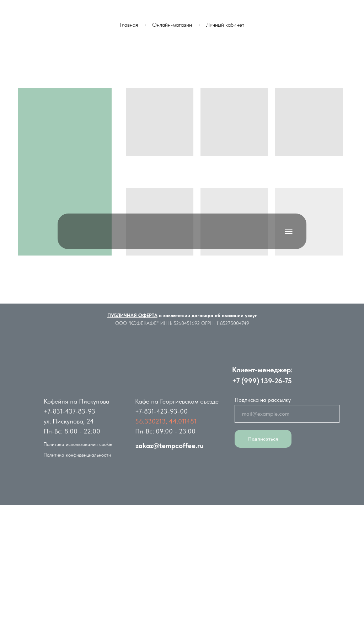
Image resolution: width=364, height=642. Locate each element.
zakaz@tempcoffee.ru (170, 446)
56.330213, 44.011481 (166, 421)
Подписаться (263, 439)
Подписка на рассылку (263, 400)
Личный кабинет (225, 25)
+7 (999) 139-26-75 (262, 381)
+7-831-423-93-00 (161, 411)
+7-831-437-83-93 (69, 411)
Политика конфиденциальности (77, 455)
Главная (129, 25)
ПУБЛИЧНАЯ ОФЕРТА (132, 315)
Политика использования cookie (78, 444)
